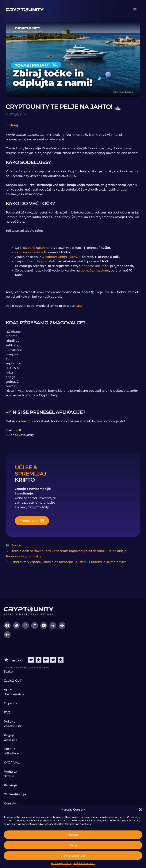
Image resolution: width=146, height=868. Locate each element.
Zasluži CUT (13, 681)
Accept (73, 835)
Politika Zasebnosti (84, 863)
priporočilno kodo (95, 266)
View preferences (73, 856)
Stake (8, 671)
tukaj (80, 306)
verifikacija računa (29, 252)
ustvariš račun (34, 248)
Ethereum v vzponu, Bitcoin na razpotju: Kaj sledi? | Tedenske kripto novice (69, 562)
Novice (16, 545)
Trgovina (11, 703)
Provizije (10, 785)
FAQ (7, 712)
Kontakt (10, 803)
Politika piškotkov (61, 863)
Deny (73, 845)
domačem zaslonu (95, 270)
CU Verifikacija (15, 794)
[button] (140, 810)
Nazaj (14, 125)
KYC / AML (12, 762)
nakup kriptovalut (40, 261)
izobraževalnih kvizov (61, 257)
